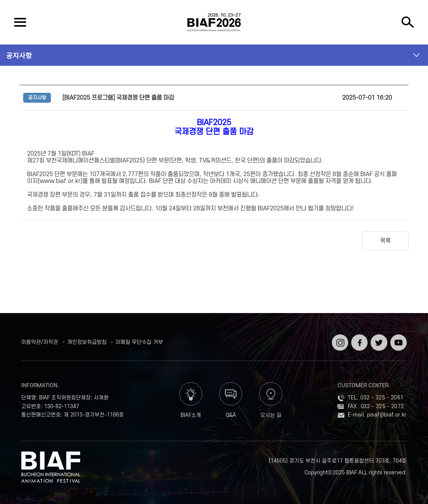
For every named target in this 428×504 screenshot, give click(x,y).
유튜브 (398, 337)
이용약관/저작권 (40, 342)
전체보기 (20, 22)
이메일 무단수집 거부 (139, 342)
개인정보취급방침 (87, 342)
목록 (385, 241)
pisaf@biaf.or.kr (387, 415)
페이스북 (359, 340)
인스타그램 (339, 340)
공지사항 (19, 55)
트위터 (378, 337)
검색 (408, 22)
